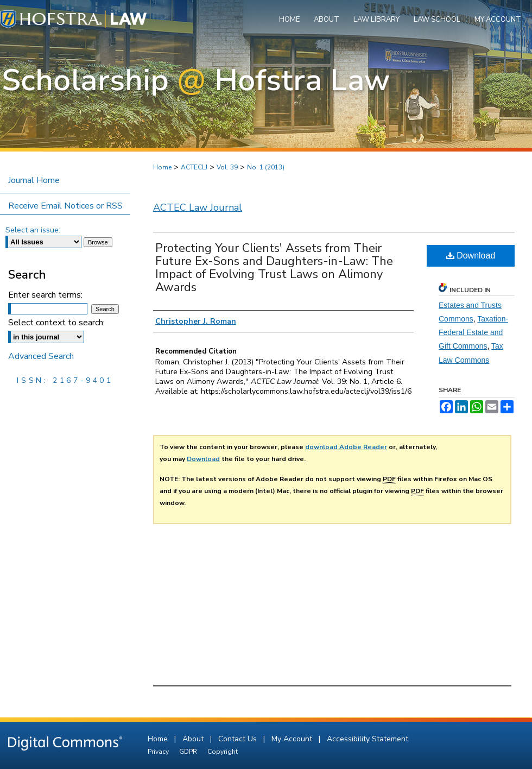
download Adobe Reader (346, 447)
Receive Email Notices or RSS (65, 206)
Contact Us (239, 739)
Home (162, 167)
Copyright (223, 752)
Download (471, 256)
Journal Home (34, 180)
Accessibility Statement (368, 739)
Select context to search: (56, 323)
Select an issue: (33, 230)
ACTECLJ (194, 167)
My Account (293, 739)
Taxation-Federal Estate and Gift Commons (473, 332)
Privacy (159, 752)
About (194, 739)
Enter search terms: (45, 295)
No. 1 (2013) (266, 167)
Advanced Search (41, 356)
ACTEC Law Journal (198, 207)
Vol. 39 (227, 167)
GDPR (189, 752)
